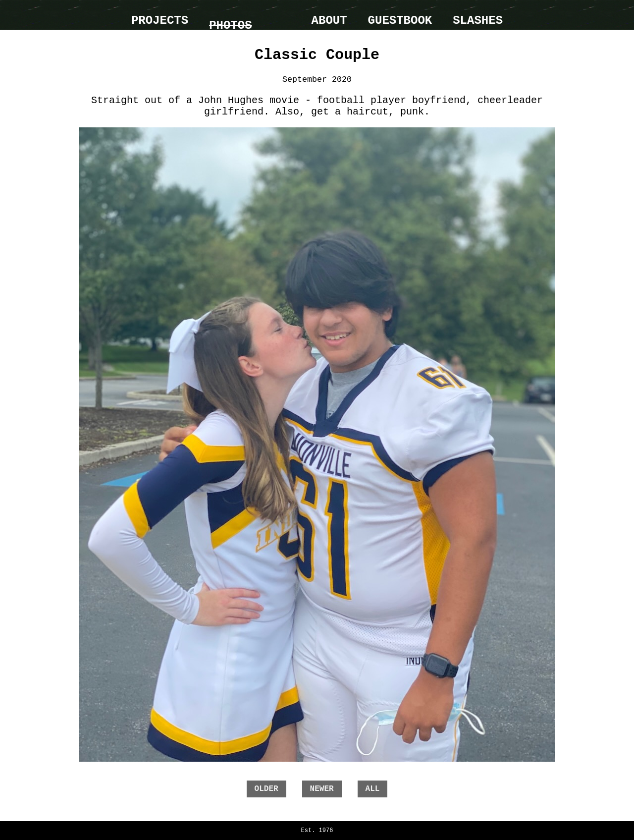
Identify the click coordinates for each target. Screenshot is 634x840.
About (329, 21)
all (373, 789)
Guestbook (400, 21)
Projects (160, 21)
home (282, 15)
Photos (230, 26)
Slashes (478, 21)
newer (322, 789)
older (266, 789)
